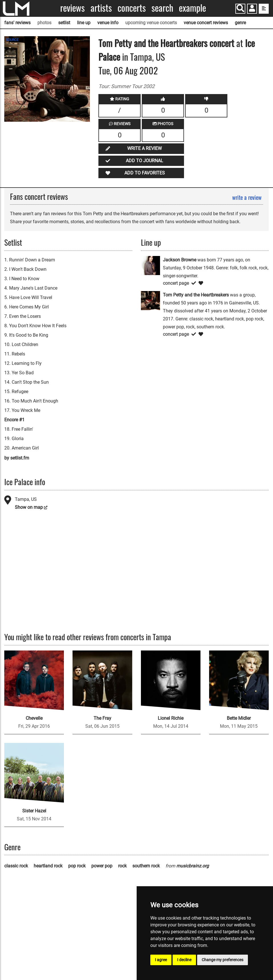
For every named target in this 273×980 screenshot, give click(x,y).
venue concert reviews (206, 23)
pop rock (77, 866)
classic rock (16, 866)
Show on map (29, 507)
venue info (108, 23)
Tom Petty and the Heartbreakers (153, 43)
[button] (252, 9)
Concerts (132, 8)
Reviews (72, 8)
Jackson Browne (180, 260)
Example (192, 8)
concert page (176, 283)
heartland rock (48, 866)
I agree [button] (161, 960)
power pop (102, 866)
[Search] (240, 9)
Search (162, 8)
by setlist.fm (17, 458)
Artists (101, 8)
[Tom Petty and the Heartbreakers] (150, 300)
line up (84, 23)
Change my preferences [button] (223, 960)
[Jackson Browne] (150, 265)
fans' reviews (17, 23)
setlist (64, 23)
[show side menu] (264, 9)
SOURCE (12, 40)
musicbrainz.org (193, 866)
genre (240, 23)
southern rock (146, 866)
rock (122, 866)
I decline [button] (184, 960)
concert (221, 43)
